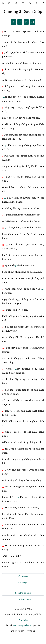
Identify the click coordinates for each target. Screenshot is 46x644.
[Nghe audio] (33, 22)
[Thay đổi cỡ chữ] (23, 3)
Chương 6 (23, 583)
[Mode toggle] (30, 3)
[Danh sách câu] (13, 22)
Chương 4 (23, 576)
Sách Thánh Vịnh (23, 599)
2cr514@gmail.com (22, 625)
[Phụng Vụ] (9, 3)
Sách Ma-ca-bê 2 (23, 593)
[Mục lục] (20, 22)
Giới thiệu (23, 620)
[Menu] (43, 3)
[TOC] (26, 22)
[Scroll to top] (37, 3)
